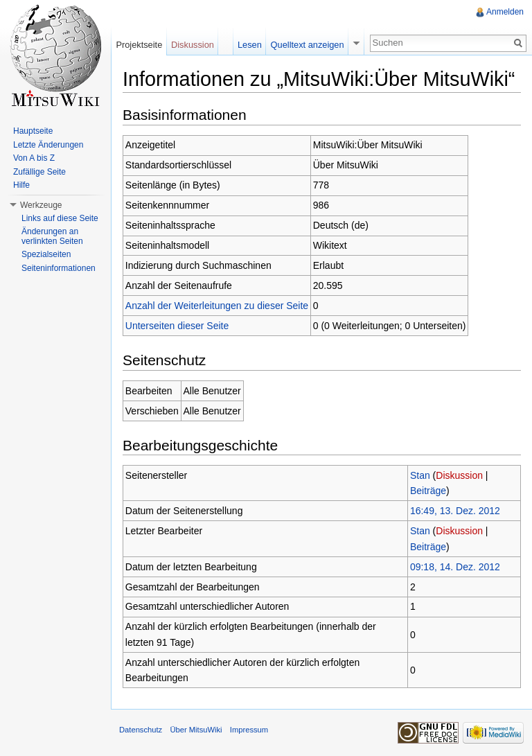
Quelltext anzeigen (308, 45)
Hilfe (21, 185)
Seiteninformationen (59, 268)
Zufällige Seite (39, 172)
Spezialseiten (46, 254)
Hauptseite (33, 131)
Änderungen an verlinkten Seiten (52, 236)
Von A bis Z (34, 158)
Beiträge (428, 491)
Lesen (250, 45)
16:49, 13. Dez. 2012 (455, 511)
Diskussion (459, 475)
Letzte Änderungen (48, 145)
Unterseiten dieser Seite (177, 326)
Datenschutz (141, 730)
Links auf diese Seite (60, 218)
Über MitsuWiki (196, 730)
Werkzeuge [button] (41, 205)
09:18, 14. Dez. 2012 (455, 567)
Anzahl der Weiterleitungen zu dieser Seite (217, 306)
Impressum (249, 730)
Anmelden (505, 12)
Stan (420, 475)
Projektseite (139, 45)
